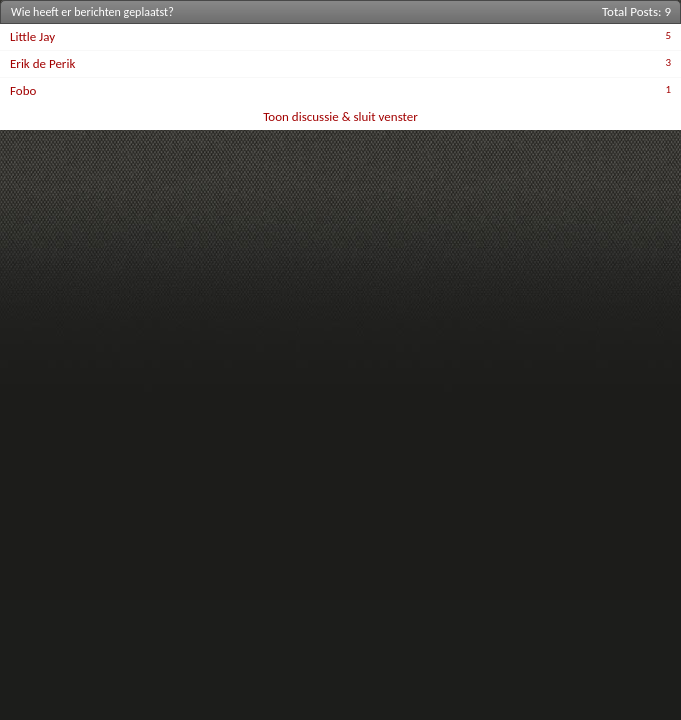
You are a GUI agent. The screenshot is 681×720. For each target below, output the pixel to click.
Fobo (23, 90)
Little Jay (32, 36)
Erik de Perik (42, 63)
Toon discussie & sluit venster (340, 116)
